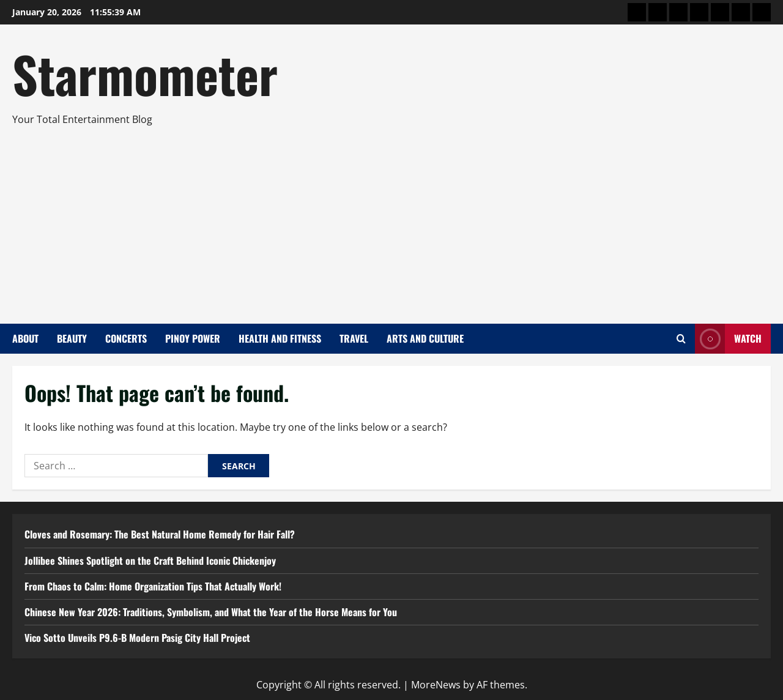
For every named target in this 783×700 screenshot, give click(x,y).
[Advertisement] (388, 220)
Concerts (126, 338)
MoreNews (436, 685)
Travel (354, 338)
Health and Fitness (280, 338)
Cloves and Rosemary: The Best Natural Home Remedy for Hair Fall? (160, 534)
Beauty (72, 338)
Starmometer (145, 73)
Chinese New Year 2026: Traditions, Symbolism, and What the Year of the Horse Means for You (211, 612)
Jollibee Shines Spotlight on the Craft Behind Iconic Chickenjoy (150, 560)
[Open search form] (681, 339)
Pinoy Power (193, 338)
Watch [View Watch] (728, 339)
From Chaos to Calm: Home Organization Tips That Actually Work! (153, 586)
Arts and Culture (425, 338)
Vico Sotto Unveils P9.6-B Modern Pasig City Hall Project (137, 638)
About (25, 338)
